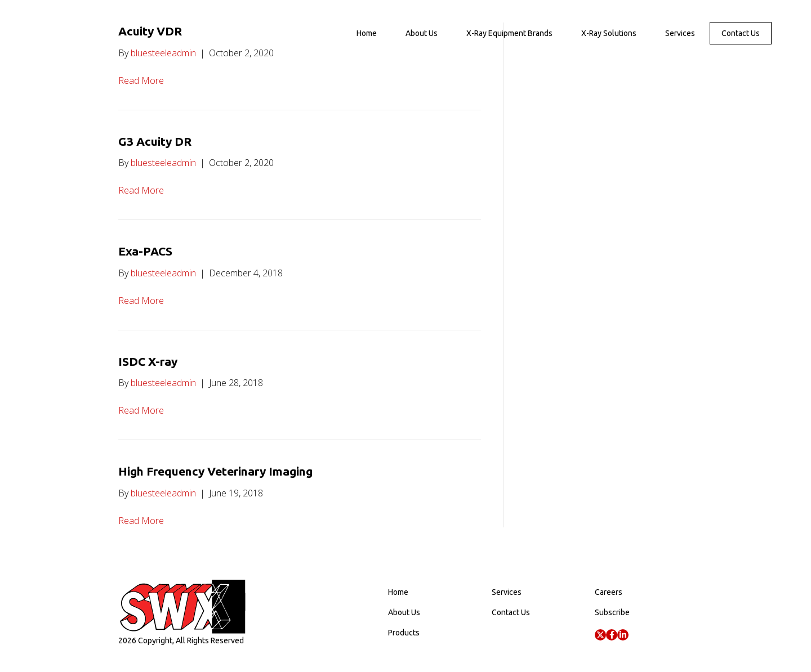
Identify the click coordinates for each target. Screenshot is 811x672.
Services (507, 592)
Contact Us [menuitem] (741, 33)
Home (398, 592)
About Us (404, 612)
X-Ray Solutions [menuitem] (609, 33)
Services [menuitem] (680, 33)
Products (404, 633)
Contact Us (511, 612)
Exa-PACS (145, 251)
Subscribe (612, 612)
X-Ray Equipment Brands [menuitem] (509, 33)
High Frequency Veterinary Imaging (215, 471)
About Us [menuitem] (422, 33)
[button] (600, 635)
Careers (609, 592)
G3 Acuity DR (155, 141)
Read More (141, 80)
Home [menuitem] (367, 33)
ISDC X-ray (148, 361)
